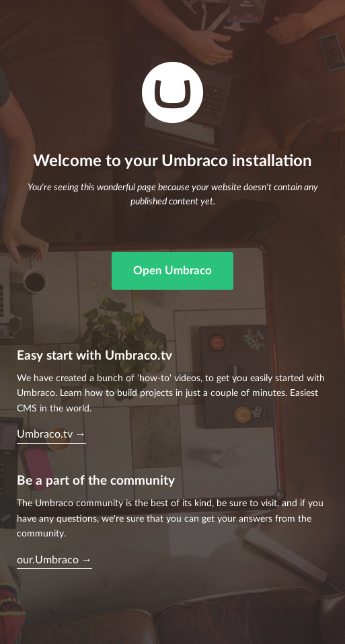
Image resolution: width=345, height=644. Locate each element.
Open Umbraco (172, 271)
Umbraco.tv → (51, 434)
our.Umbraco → (54, 560)
